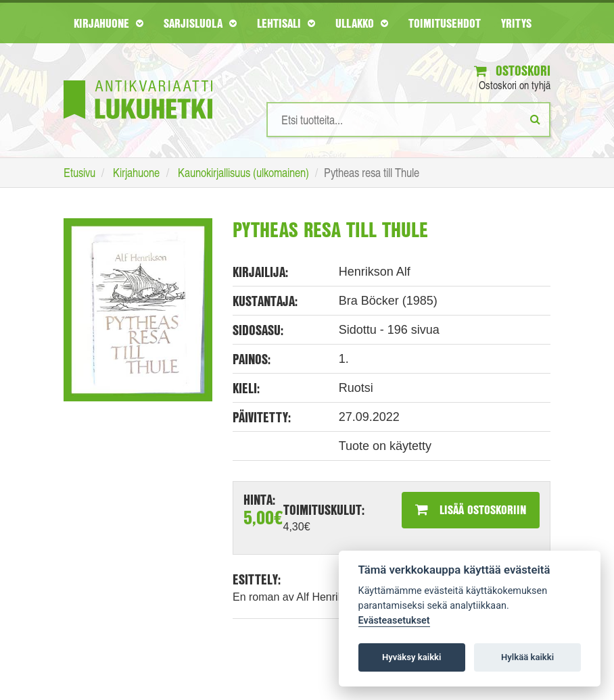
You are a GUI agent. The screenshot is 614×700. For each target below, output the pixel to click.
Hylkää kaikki (527, 657)
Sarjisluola (200, 23)
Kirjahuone (109, 23)
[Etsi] (535, 119)
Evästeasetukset (394, 621)
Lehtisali (286, 23)
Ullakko (362, 23)
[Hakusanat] (408, 120)
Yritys (516, 23)
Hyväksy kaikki (411, 657)
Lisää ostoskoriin (471, 509)
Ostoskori (512, 71)
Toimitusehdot (445, 23)
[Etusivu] (138, 79)
